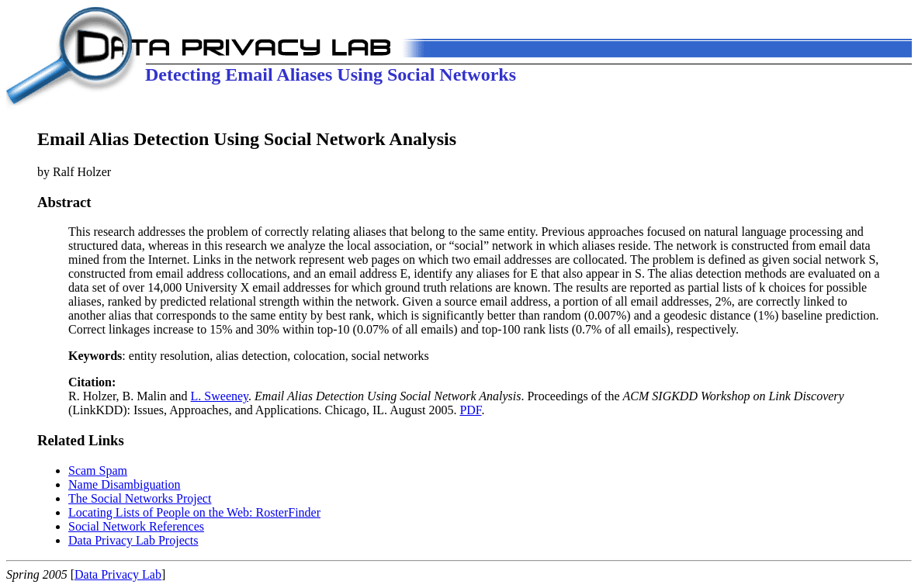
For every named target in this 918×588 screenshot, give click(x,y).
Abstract (64, 202)
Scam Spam (98, 470)
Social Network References (136, 526)
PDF (470, 410)
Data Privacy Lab (118, 574)
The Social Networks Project (140, 498)
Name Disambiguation (124, 484)
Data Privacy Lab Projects (133, 540)
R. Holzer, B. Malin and (130, 389)
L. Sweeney (220, 396)
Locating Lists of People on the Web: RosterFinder (194, 512)
